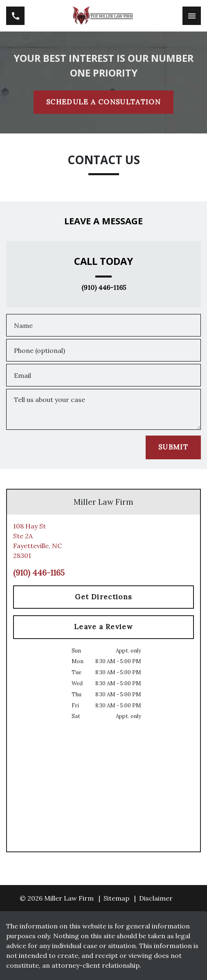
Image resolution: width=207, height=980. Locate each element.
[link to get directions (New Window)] (103, 541)
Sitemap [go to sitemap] (116, 898)
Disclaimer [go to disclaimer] (156, 898)
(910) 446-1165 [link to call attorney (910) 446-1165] (104, 288)
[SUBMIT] (173, 447)
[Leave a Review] (103, 627)
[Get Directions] (103, 597)
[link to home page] (104, 16)
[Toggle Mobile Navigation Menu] (192, 16)
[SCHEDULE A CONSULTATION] (103, 102)
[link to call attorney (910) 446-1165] (15, 16)
